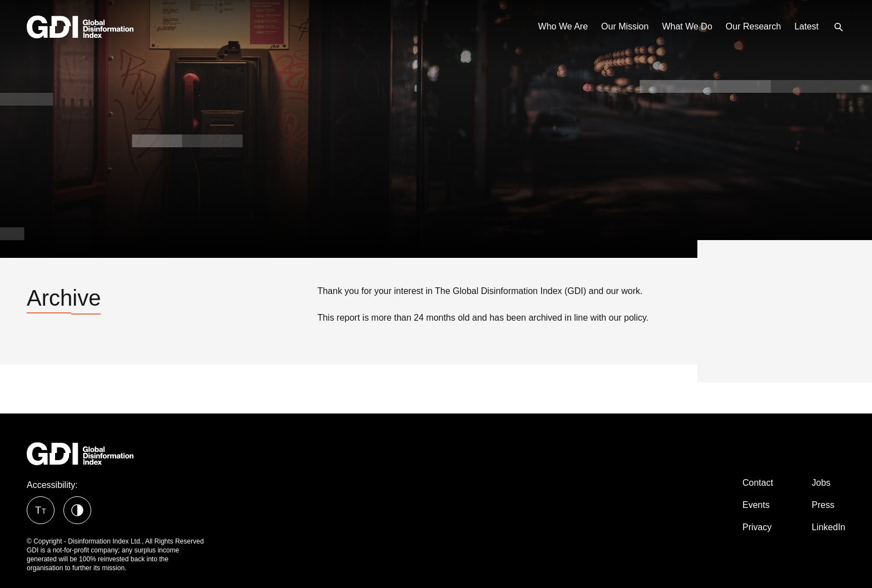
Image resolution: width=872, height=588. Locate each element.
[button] (41, 510)
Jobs (821, 483)
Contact (758, 483)
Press (823, 505)
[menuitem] (839, 26)
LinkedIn (829, 527)
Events (756, 505)
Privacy (757, 527)
